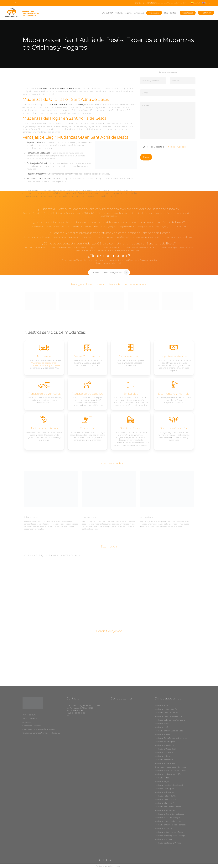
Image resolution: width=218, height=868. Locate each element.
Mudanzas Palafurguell (164, 789)
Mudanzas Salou (162, 706)
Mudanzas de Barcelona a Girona (168, 716)
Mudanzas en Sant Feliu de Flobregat (170, 825)
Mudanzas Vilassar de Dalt (166, 803)
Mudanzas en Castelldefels (166, 749)
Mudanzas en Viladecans (165, 763)
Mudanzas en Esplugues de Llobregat (170, 836)
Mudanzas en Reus (163, 756)
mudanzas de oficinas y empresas (44, 365)
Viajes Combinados (87, 356)
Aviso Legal (27, 722)
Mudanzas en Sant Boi (164, 828)
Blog (27, 517)
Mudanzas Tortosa (162, 778)
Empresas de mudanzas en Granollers (170, 767)
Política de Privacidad (175, 147)
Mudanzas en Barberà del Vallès (168, 807)
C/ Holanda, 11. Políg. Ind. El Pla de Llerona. (83, 706)
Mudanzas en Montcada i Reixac (168, 821)
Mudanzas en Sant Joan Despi (167, 709)
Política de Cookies (30, 718)
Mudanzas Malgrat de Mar (166, 796)
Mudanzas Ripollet (162, 734)
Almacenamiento (131, 356)
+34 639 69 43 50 (78, 713)
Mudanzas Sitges (162, 781)
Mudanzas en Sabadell (164, 753)
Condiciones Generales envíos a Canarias (39, 729)
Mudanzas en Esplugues (165, 810)
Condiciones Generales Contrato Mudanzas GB (41, 733)
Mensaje (168, 120)
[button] (109, 272)
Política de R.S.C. (29, 715)
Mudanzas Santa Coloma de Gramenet (171, 738)
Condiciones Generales (32, 726)
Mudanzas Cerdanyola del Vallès (168, 774)
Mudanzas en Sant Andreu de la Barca (171, 771)
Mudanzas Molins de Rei (165, 792)
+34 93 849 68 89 (76, 711)
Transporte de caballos (87, 394)
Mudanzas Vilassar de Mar (165, 800)
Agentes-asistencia (174, 356)
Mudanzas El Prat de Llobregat (167, 818)
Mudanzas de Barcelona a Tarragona (170, 720)
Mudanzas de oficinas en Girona (168, 843)
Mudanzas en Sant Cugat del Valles (169, 731)
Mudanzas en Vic (162, 724)
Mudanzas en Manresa (164, 760)
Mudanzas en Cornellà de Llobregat (169, 814)
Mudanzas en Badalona (164, 745)
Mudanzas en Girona (163, 839)
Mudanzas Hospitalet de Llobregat (169, 785)
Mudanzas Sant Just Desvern (167, 713)
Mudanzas (34, 517)
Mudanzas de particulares (43, 363)
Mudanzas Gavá (161, 727)
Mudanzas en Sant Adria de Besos (169, 832)
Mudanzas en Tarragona (165, 742)
